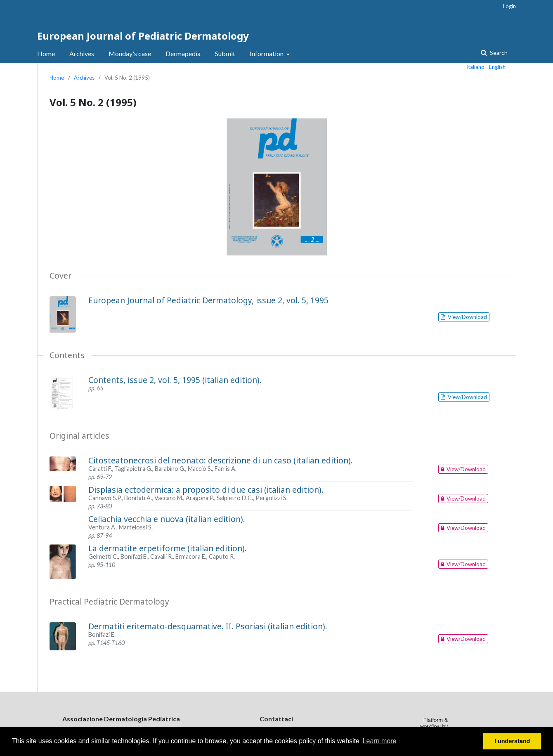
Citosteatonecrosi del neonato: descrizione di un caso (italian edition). (221, 460)
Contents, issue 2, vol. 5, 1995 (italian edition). (175, 380)
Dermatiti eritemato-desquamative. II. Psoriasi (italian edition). (208, 626)
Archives (82, 53)
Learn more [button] (380, 741)
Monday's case (130, 53)
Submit (225, 53)
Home (46, 53)
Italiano (476, 67)
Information (267, 53)
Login (509, 6)
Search (498, 53)
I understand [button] (512, 741)
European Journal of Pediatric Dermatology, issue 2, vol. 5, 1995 (208, 300)
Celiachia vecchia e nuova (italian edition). (167, 519)
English (497, 67)
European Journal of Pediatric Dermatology (143, 36)
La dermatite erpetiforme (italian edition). (168, 548)
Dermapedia (183, 53)
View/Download (467, 317)
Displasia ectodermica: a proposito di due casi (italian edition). (206, 490)
